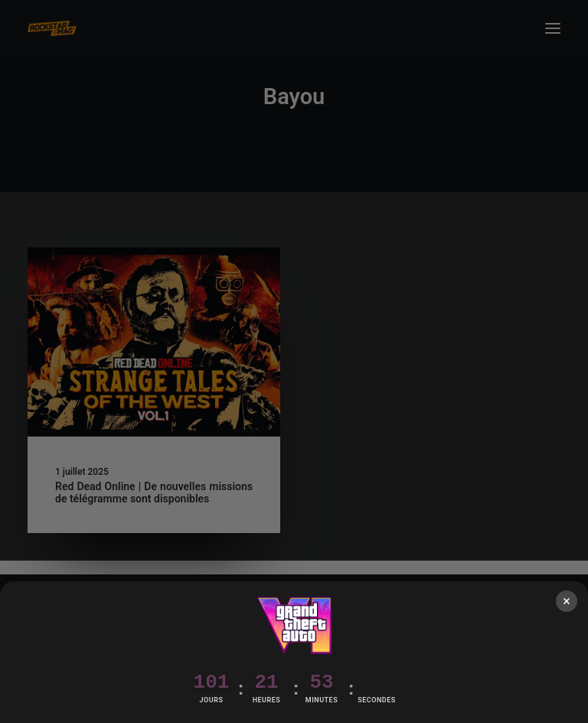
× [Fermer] (567, 601)
